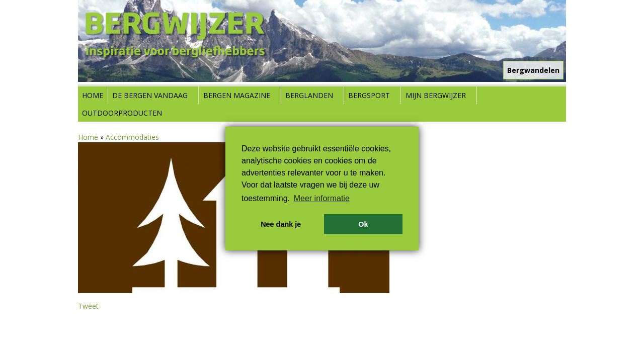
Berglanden (309, 95)
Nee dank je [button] (281, 224)
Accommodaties (132, 137)
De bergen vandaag (150, 95)
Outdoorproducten (122, 113)
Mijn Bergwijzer (436, 95)
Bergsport (369, 95)
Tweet (88, 306)
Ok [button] (363, 224)
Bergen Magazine (237, 95)
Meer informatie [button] (322, 198)
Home (93, 95)
